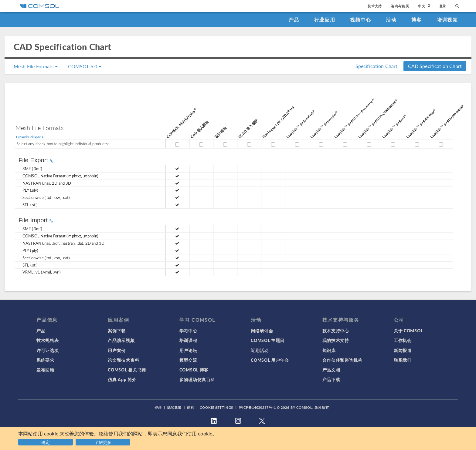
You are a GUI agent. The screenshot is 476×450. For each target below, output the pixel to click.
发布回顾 (45, 370)
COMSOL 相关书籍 (127, 370)
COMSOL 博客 (194, 370)
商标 (191, 407)
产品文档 (331, 370)
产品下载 (331, 379)
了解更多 (103, 442)
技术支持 (375, 6)
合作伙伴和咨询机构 (342, 360)
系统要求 (45, 360)
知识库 (329, 350)
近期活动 (260, 350)
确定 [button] (46, 442)
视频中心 (360, 20)
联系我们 (403, 360)
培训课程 (188, 340)
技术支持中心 (336, 331)
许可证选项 (48, 350)
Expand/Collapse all (31, 137)
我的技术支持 (336, 340)
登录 (443, 6)
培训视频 (447, 20)
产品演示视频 (121, 340)
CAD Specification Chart (435, 66)
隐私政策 (175, 407)
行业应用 (325, 20)
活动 (391, 20)
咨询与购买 (400, 6)
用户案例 (117, 350)
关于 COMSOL (408, 331)
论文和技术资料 (123, 360)
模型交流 (188, 360)
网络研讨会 (262, 331)
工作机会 (403, 340)
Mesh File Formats (36, 66)
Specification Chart (377, 66)
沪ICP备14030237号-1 (257, 407)
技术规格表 (48, 340)
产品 (294, 20)
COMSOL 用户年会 (270, 360)
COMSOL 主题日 (268, 340)
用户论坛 (188, 350)
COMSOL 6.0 (85, 66)
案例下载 (117, 331)
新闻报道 (403, 350)
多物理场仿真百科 (197, 379)
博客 (417, 20)
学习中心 (188, 331)
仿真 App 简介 (122, 379)
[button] (104, 441)
